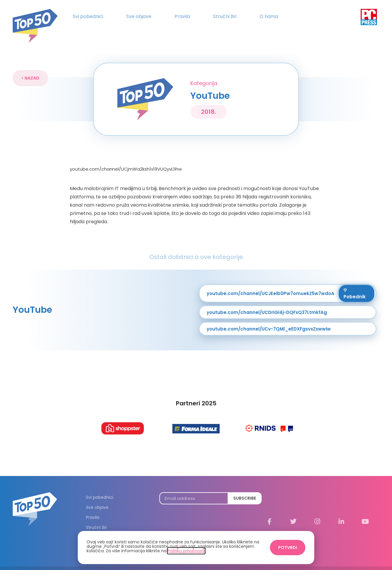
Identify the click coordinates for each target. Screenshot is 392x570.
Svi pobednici (88, 16)
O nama (269, 16)
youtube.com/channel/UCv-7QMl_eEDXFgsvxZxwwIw (269, 318)
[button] (30, 67)
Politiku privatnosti (186, 551)
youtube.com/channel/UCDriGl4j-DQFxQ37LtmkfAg (267, 301)
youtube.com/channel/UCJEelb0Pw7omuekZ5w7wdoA (270, 282)
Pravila (182, 16)
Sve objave (139, 16)
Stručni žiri (225, 16)
